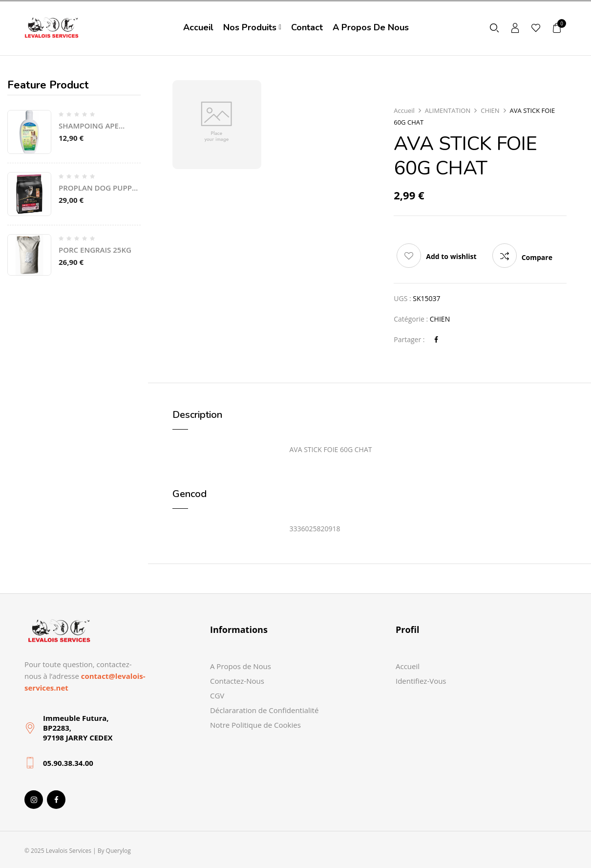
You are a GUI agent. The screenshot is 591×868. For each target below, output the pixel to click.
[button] (557, 28)
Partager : (409, 339)
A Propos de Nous (241, 666)
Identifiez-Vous (421, 681)
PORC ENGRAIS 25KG (95, 250)
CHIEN (490, 110)
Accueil (404, 110)
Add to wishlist (451, 256)
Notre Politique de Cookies (255, 725)
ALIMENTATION (448, 110)
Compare (537, 257)
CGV (217, 695)
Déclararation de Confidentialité (264, 710)
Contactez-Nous (237, 681)
